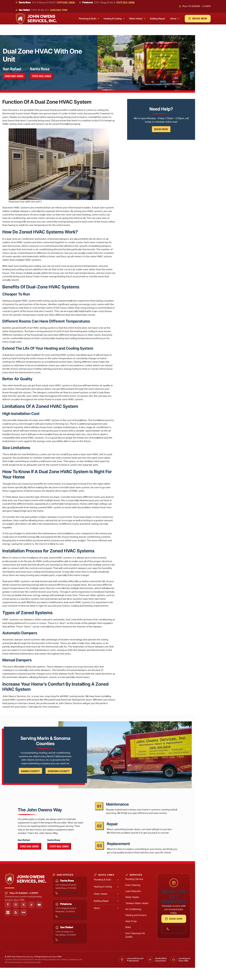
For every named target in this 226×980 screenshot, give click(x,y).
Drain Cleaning (148, 897)
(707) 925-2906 (66, 3)
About (173, 19)
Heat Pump (147, 933)
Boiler (144, 939)
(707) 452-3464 (51, 79)
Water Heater (136, 19)
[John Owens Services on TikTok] (43, 917)
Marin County (46, 778)
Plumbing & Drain (87, 19)
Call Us (192, 938)
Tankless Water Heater (152, 915)
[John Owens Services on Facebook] (19, 917)
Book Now (192, 927)
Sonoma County (74, 778)
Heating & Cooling (113, 19)
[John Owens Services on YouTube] (51, 917)
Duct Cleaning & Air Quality (151, 947)
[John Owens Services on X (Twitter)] (35, 917)
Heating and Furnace (151, 927)
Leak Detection (149, 903)
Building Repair (157, 19)
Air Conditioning (149, 921)
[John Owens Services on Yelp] (27, 925)
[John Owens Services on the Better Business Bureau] (35, 925)
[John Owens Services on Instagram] (27, 917)
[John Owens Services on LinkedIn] (19, 925)
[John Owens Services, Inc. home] (36, 19)
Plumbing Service (150, 891)
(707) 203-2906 (125, 3)
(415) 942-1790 (59, 10)
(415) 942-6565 (22, 79)
